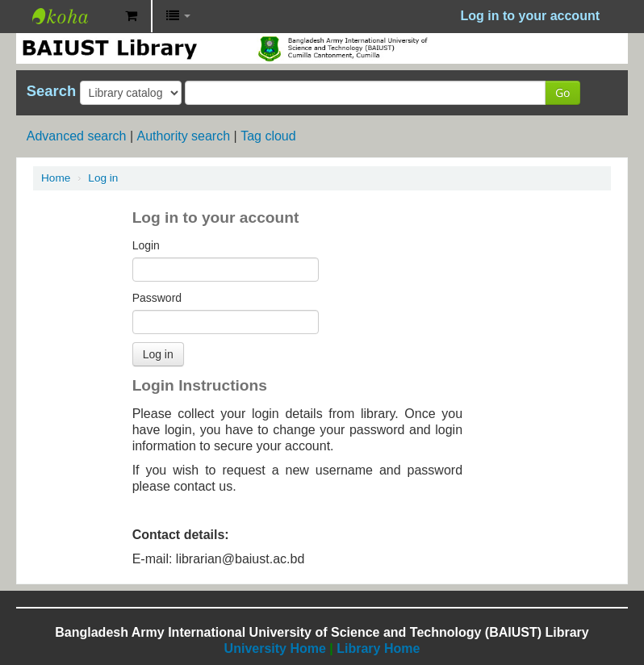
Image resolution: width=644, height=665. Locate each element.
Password (157, 298)
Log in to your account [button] (530, 16)
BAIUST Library (73, 16)
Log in (103, 178)
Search (51, 91)
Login (146, 245)
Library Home (378, 648)
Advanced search (77, 136)
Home (56, 178)
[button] (131, 16)
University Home (275, 648)
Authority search (183, 136)
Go (562, 92)
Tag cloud (268, 136)
